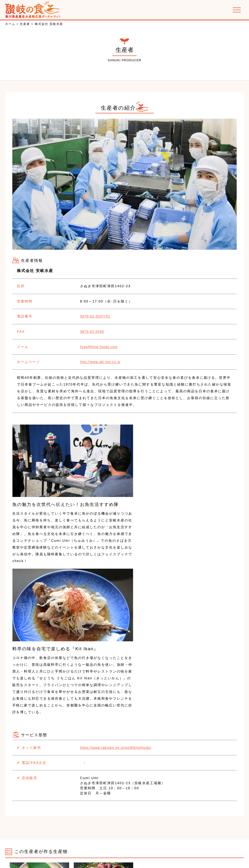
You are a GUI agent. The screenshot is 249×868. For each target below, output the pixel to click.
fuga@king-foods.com (90, 344)
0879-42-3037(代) (86, 316)
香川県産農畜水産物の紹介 (78, 844)
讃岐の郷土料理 (38, 844)
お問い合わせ (213, 844)
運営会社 (146, 844)
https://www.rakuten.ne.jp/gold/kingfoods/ (106, 599)
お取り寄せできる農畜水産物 (147, 832)
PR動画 (126, 844)
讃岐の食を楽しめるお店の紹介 (203, 832)
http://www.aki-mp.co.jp (91, 359)
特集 (110, 844)
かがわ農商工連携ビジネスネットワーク (85, 832)
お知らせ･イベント (30, 832)
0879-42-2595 (83, 330)
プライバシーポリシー (178, 844)
